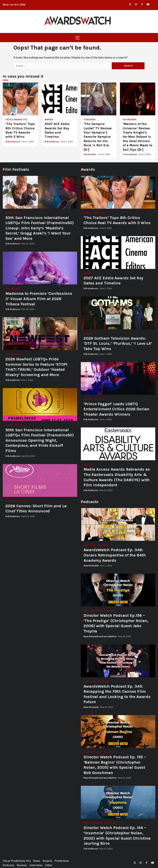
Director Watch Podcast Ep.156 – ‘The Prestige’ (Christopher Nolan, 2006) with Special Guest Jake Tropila (118, 590)
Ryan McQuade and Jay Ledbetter (100, 636)
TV (96, 333)
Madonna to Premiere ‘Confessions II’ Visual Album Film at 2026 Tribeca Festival (40, 268)
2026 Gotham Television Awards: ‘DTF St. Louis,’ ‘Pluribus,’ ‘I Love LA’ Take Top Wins (118, 313)
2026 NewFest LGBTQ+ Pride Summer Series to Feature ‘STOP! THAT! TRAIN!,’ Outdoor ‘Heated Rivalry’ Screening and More (40, 334)
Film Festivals (13, 213)
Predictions (62, 861)
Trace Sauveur (130, 154)
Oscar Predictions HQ (17, 861)
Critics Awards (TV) (16, 119)
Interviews (36, 865)
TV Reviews (90, 119)
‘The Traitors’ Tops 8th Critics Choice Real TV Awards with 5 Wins (20, 99)
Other (49, 865)
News (37, 861)
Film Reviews (130, 119)
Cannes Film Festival (17, 501)
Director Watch (93, 610)
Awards (49, 119)
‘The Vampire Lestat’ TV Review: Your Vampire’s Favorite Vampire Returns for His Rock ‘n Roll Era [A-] (99, 99)
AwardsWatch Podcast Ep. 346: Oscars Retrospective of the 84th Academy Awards (118, 524)
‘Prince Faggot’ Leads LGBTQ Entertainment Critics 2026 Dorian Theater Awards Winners (118, 378)
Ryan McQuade (91, 565)
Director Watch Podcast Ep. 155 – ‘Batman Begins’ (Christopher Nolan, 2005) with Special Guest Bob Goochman (118, 732)
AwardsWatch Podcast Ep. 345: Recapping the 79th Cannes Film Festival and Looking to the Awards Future (118, 661)
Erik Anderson (13, 141)
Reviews (22, 865)
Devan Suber (90, 154)
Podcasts (104, 545)
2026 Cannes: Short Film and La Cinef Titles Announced (40, 480)
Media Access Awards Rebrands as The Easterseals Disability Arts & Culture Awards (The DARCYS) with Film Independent (118, 444)
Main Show (90, 545)
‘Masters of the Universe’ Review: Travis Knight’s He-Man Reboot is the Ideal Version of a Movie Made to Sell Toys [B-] (138, 99)
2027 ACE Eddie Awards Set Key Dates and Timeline (60, 99)
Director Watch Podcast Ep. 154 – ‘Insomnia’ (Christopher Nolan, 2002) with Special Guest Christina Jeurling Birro (118, 802)
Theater (99, 399)
